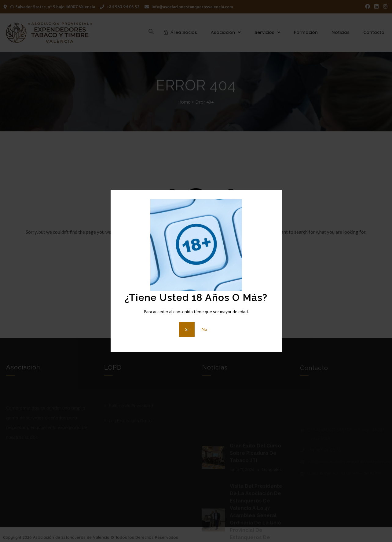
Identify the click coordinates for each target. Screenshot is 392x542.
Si (187, 329)
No (204, 329)
